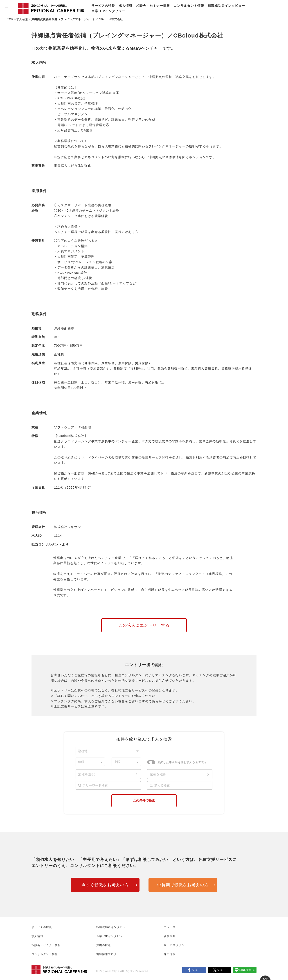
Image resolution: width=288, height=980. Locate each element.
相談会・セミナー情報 (153, 6)
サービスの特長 (103, 6)
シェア (197, 970)
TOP (10, 19)
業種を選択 (87, 774)
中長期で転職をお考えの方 (183, 885)
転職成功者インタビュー (226, 6)
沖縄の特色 (104, 945)
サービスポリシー (175, 945)
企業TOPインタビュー (108, 11)
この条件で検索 (144, 800)
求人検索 (22, 19)
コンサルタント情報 (189, 6)
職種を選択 (158, 774)
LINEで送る (247, 970)
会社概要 (170, 936)
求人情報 (126, 6)
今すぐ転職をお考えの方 (105, 885)
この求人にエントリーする (144, 625)
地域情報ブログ (107, 954)
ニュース (170, 927)
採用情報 (170, 954)
